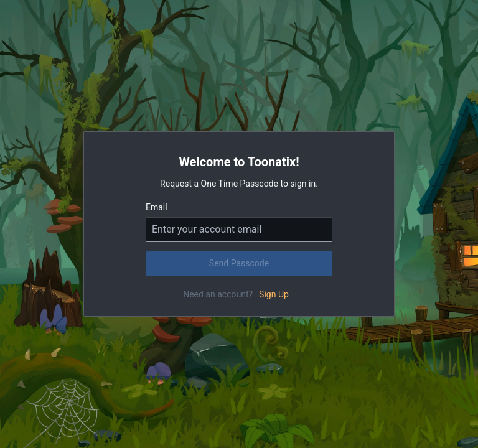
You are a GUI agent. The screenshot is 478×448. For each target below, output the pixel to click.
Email (157, 207)
